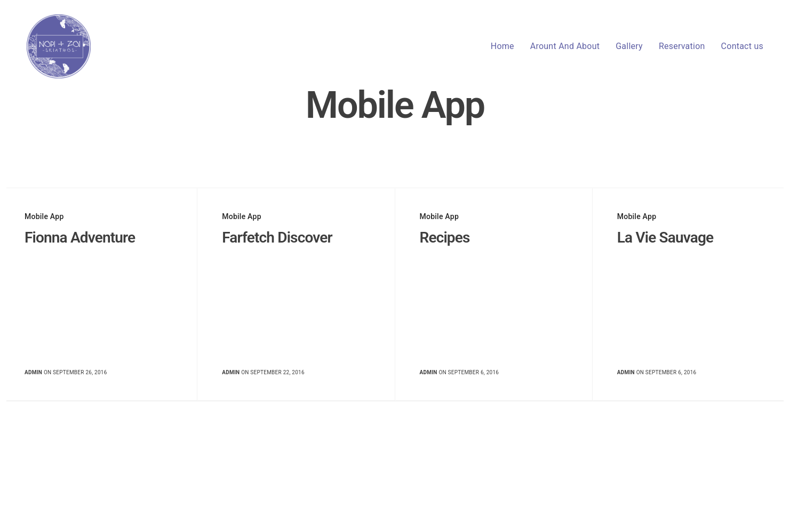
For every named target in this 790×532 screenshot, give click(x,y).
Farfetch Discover (277, 237)
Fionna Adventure (80, 237)
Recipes (445, 237)
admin (33, 372)
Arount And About (565, 46)
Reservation (682, 46)
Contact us (742, 46)
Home (502, 46)
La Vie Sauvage (665, 237)
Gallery (629, 46)
